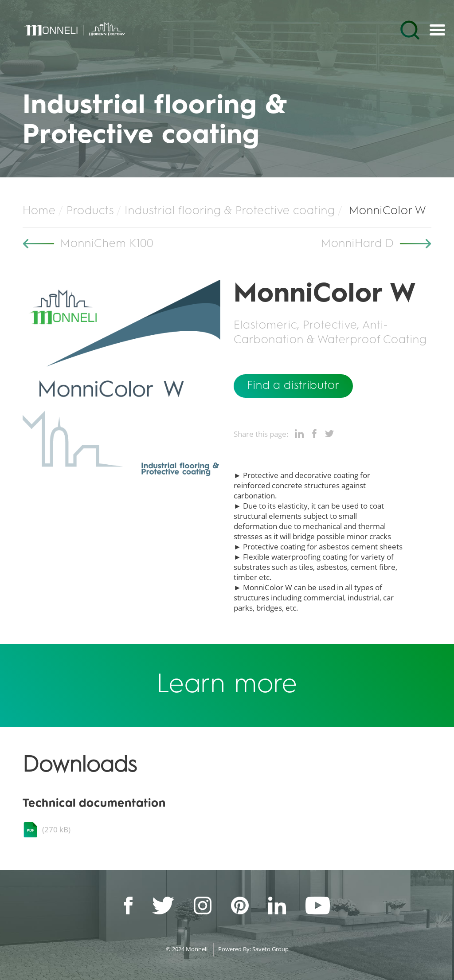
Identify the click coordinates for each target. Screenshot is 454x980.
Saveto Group (270, 949)
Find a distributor (293, 386)
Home (39, 211)
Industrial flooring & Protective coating (230, 211)
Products (90, 211)
